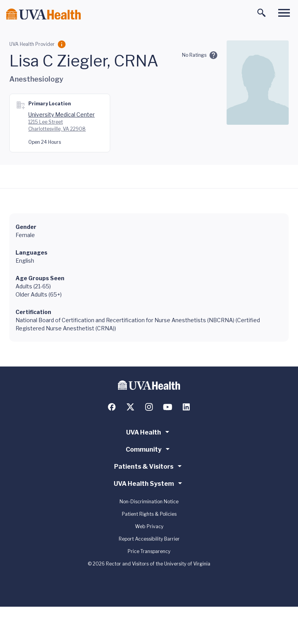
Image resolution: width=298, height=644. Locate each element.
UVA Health (149, 432)
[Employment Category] (62, 44)
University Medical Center (62, 114)
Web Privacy (149, 526)
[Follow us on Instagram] (149, 407)
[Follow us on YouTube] (168, 407)
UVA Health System (149, 483)
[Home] (43, 14)
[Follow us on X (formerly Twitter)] (130, 407)
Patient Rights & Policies (149, 514)
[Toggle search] (262, 13)
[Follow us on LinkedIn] (186, 407)
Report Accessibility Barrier (149, 539)
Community (149, 449)
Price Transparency (149, 551)
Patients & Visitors (149, 466)
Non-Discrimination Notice (149, 502)
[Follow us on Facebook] (112, 407)
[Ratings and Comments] (213, 55)
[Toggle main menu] (284, 13)
